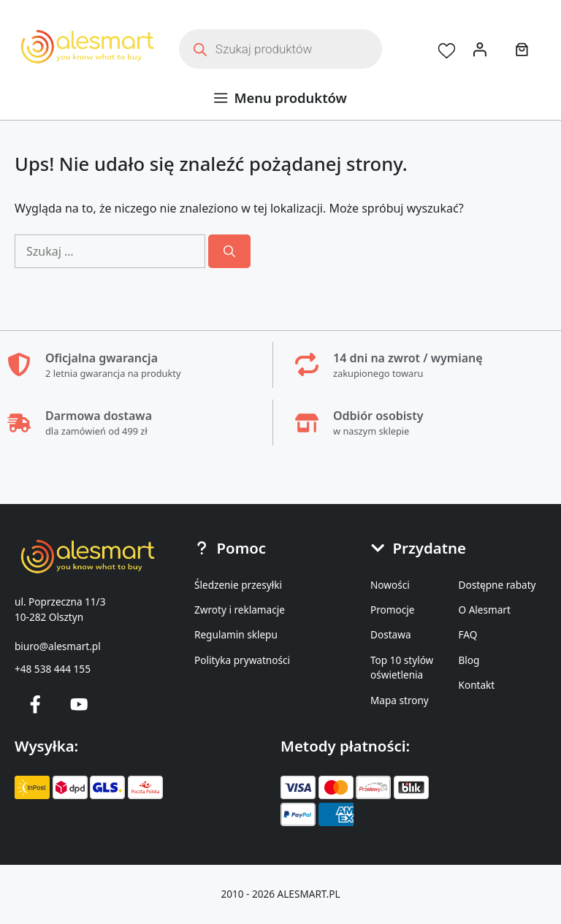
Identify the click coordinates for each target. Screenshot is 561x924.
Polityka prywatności (242, 660)
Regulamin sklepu (236, 634)
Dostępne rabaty (497, 585)
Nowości (390, 585)
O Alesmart (485, 610)
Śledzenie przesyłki (238, 585)
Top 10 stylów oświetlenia (402, 667)
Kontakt (477, 685)
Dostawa (391, 634)
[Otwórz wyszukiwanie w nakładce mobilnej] (280, 49)
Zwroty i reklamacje (240, 610)
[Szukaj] (229, 251)
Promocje (392, 610)
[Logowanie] (480, 49)
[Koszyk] (525, 49)
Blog (469, 660)
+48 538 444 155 (53, 669)
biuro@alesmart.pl (58, 646)
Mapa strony (400, 700)
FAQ (468, 634)
